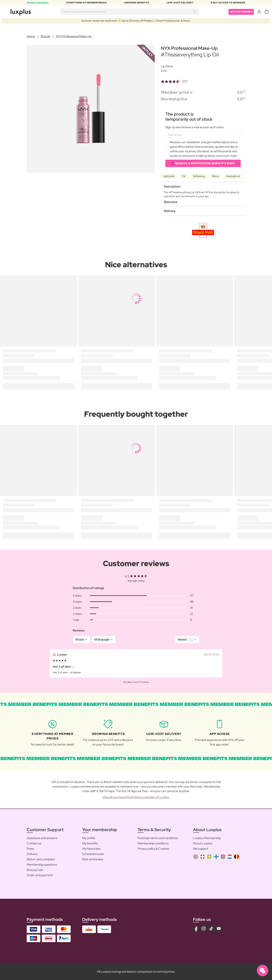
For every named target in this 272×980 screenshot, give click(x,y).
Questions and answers (42, 838)
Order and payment (40, 875)
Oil (184, 176)
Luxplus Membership (207, 838)
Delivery (32, 854)
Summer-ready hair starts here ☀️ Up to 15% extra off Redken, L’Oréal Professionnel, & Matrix (136, 21)
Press (30, 849)
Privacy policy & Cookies (153, 849)
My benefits (90, 843)
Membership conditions (153, 843)
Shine (215, 176)
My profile (89, 838)
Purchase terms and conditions (158, 838)
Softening (199, 176)
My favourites (91, 849)
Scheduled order (93, 854)
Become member (241, 12)
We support (201, 849)
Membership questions (42, 865)
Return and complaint (41, 859)
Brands (45, 36)
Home (31, 36)
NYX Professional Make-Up (74, 36)
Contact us (34, 843)
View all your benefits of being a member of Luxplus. (136, 797)
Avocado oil (233, 176)
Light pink (169, 176)
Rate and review (93, 859)
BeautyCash (35, 870)
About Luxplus (203, 843)
